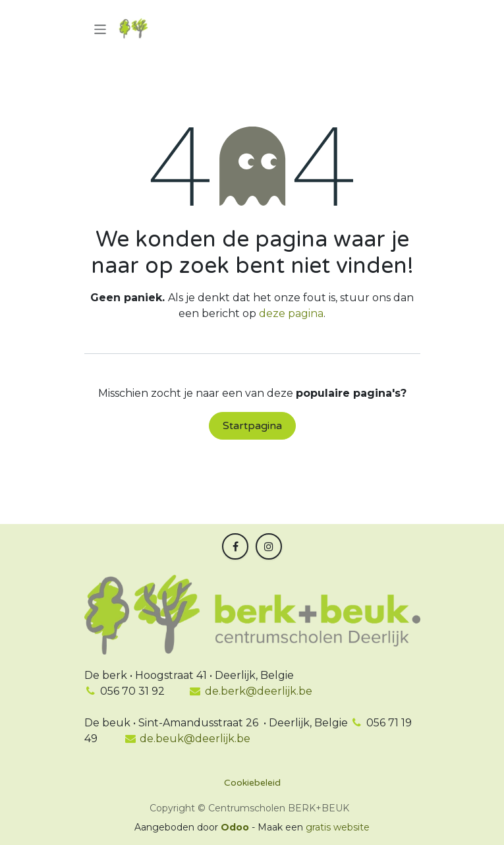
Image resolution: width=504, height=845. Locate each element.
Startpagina (252, 426)
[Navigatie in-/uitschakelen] (100, 29)
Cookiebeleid (252, 783)
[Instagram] (269, 546)
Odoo (236, 827)
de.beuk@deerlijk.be (194, 739)
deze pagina (291, 313)
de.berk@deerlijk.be (250, 691)
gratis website (338, 827)
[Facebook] (235, 546)
